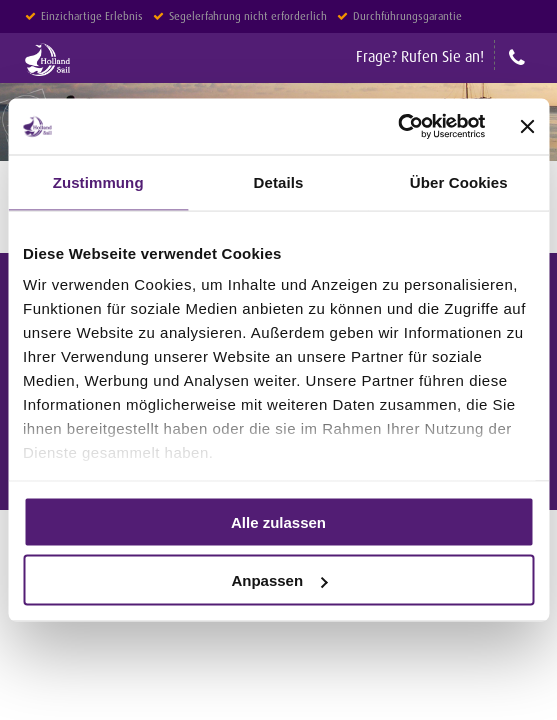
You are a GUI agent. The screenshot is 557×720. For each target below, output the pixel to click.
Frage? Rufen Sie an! (420, 56)
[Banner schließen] (527, 126)
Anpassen (279, 580)
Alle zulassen (278, 521)
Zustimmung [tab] (98, 181)
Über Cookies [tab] (459, 181)
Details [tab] (279, 181)
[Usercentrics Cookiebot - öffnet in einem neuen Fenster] (397, 127)
